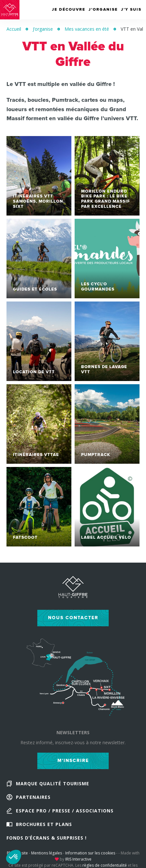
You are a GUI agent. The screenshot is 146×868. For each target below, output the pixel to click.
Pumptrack (96, 455)
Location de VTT (34, 372)
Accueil (14, 29)
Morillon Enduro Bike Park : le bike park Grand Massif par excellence (106, 199)
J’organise (43, 29)
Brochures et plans (44, 824)
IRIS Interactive (78, 859)
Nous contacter (73, 618)
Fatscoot (25, 537)
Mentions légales (47, 853)
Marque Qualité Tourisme (53, 783)
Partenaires (33, 797)
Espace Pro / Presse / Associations (65, 811)
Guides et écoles (35, 289)
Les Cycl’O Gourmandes (98, 287)
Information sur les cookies (90, 853)
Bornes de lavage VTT (104, 369)
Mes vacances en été (87, 29)
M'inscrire (73, 761)
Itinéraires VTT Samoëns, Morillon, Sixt (39, 201)
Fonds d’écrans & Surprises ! (47, 838)
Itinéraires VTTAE (36, 455)
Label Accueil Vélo (106, 537)
